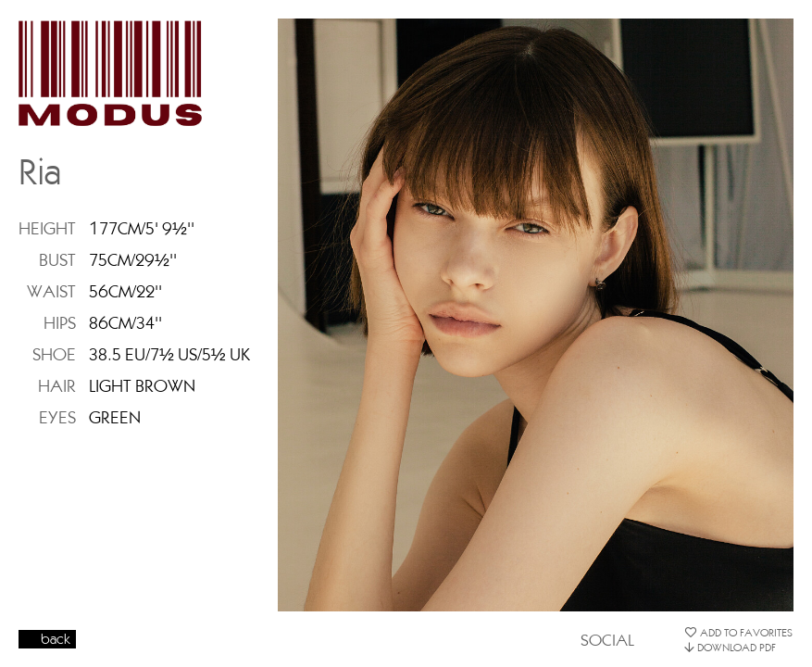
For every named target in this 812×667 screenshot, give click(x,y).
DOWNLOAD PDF (730, 647)
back (56, 639)
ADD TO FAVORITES (738, 632)
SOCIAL (607, 640)
